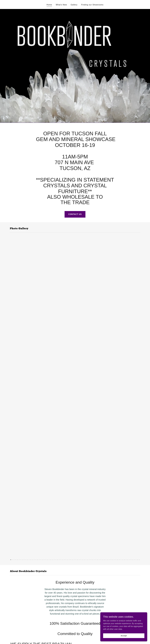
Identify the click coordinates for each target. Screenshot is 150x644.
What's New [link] (61, 5)
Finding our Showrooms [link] (92, 5)
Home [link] (49, 5)
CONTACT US (75, 214)
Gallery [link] (74, 5)
